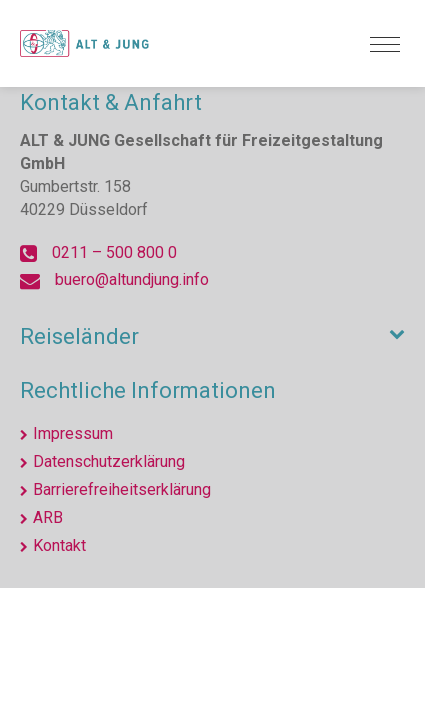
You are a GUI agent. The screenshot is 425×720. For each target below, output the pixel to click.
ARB (48, 517)
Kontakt (59, 545)
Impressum (73, 433)
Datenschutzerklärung (109, 461)
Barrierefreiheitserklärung (122, 489)
